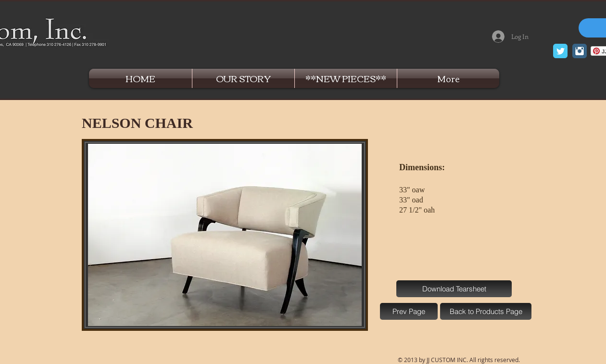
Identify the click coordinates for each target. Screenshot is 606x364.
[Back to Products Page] (486, 311)
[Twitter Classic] (560, 51)
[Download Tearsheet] (454, 289)
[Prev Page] (409, 311)
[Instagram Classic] (580, 51)
